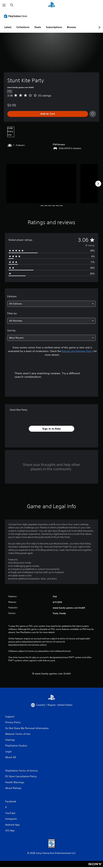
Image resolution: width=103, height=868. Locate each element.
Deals (38, 27)
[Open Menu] (4, 5)
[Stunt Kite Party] (41, 184)
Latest (8, 27)
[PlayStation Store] (16, 16)
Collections (23, 27)
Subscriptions (54, 27)
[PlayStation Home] (52, 5)
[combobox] (52, 304)
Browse (71, 27)
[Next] (98, 184)
